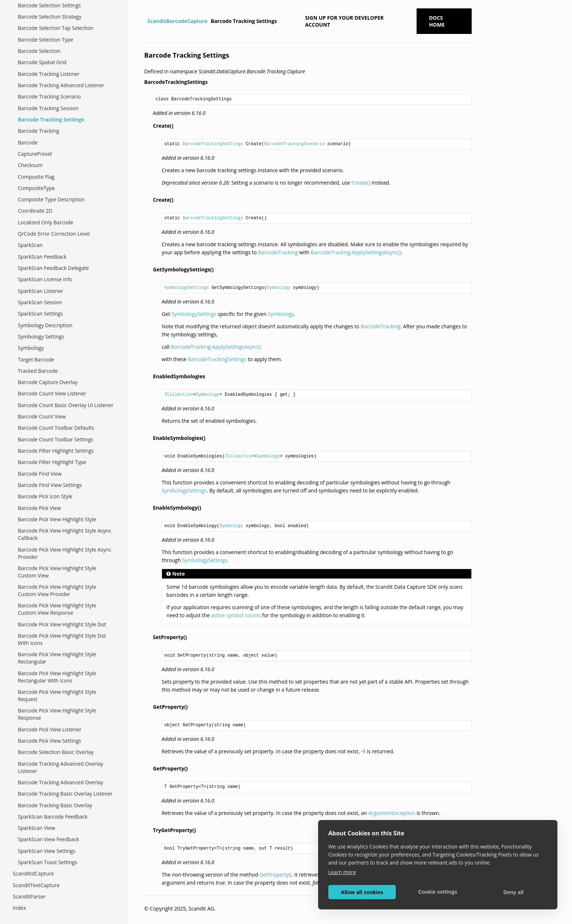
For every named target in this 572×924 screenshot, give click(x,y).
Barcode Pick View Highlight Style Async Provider (65, 553)
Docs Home (437, 21)
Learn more (342, 872)
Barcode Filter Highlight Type (52, 462)
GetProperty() (275, 875)
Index (19, 908)
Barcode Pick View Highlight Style (57, 519)
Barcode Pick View (39, 508)
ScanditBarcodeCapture (177, 21)
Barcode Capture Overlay (48, 382)
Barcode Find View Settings (50, 485)
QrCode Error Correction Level (54, 234)
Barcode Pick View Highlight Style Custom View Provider (57, 590)
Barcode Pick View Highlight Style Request (57, 695)
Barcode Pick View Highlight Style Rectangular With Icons (57, 677)
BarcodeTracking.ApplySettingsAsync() (356, 252)
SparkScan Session (40, 302)
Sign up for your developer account (344, 21)
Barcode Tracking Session (48, 108)
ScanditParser (29, 896)
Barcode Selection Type (46, 40)
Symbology (31, 348)
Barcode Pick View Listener (50, 729)
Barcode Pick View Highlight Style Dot (62, 624)
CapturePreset (35, 154)
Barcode (28, 142)
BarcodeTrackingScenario (294, 144)
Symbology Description (45, 325)
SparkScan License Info (45, 279)
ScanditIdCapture (33, 873)
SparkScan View (36, 828)
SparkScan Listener (40, 291)
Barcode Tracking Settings (51, 119)
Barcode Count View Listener (52, 393)
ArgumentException (392, 813)
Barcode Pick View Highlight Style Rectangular (57, 658)
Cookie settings (438, 892)
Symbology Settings (41, 337)
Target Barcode (36, 359)
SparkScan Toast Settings (48, 862)
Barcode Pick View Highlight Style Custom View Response (57, 609)
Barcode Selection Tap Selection (56, 28)
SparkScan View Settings (47, 851)
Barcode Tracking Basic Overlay (55, 805)
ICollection (179, 395)
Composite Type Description (51, 199)
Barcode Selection (39, 51)
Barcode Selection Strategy (50, 17)
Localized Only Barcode (46, 222)
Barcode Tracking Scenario (49, 96)
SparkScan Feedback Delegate (53, 268)
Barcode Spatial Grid (42, 62)
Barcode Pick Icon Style (45, 496)
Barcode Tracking (38, 131)
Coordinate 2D (35, 211)
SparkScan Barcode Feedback (53, 817)
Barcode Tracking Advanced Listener (61, 85)
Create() (361, 183)
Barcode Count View (42, 416)
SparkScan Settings (40, 314)
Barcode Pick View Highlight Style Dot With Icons (62, 639)
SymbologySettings (186, 288)
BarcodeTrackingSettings (213, 144)
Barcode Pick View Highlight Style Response (57, 714)
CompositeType (36, 188)
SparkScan (30, 245)
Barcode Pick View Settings (50, 741)
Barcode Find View (40, 474)
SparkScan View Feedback (49, 839)
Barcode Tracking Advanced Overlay (61, 782)
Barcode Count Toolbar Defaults (56, 428)
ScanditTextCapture (36, 885)
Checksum (30, 165)
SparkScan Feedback (42, 257)
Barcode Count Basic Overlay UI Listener (66, 405)
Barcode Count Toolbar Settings (55, 439)
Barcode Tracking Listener (49, 74)
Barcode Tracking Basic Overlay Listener (65, 794)
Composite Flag (36, 177)
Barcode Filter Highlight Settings (56, 451)
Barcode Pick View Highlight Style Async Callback (65, 534)
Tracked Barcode (38, 371)
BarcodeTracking (278, 252)
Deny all (513, 892)
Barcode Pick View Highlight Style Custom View (57, 572)
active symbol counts (236, 615)
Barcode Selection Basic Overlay (56, 752)
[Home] (145, 21)
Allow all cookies (362, 892)
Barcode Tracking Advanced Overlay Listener (61, 767)
